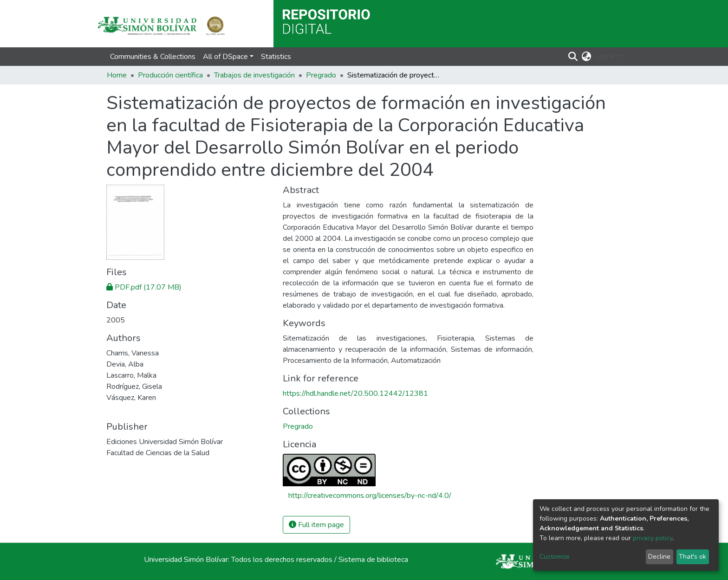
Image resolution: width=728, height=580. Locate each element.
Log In (605, 57)
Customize (555, 557)
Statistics (276, 57)
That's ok (692, 557)
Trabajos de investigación (254, 75)
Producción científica (170, 75)
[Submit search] (573, 57)
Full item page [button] (316, 525)
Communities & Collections (153, 57)
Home (117, 75)
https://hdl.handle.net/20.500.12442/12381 (355, 393)
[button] (587, 57)
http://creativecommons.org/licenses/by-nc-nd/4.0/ (370, 496)
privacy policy (653, 538)
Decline (659, 557)
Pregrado (321, 75)
